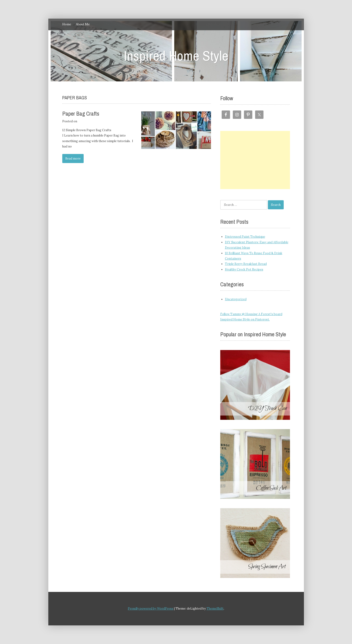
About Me (83, 24)
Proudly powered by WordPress (151, 609)
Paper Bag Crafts (81, 113)
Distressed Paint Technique (245, 237)
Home (67, 24)
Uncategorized (236, 299)
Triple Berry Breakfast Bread (246, 264)
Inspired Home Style (176, 56)
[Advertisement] (255, 160)
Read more (73, 158)
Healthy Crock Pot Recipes (244, 269)
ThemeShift (215, 609)
